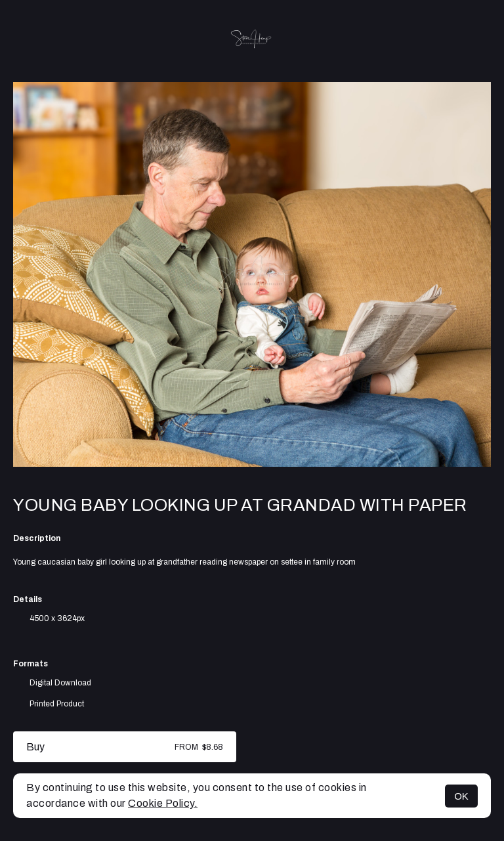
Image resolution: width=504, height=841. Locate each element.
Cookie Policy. (163, 803)
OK (461, 796)
